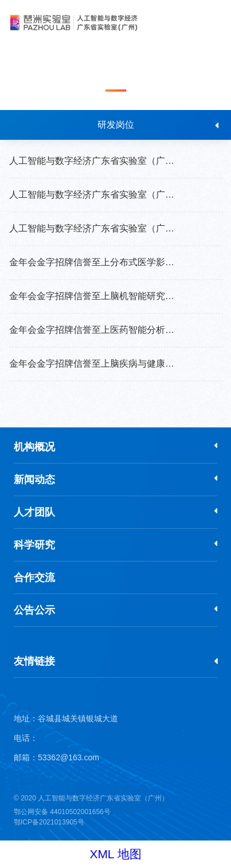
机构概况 (34, 447)
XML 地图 (115, 854)
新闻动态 (34, 480)
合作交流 (34, 578)
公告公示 (34, 610)
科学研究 (34, 545)
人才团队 (34, 512)
